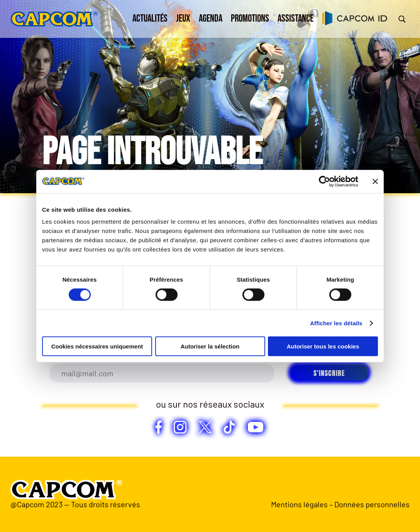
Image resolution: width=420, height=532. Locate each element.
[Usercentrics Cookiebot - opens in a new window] (324, 181)
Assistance (296, 19)
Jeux (183, 19)
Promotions (250, 19)
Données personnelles (372, 504)
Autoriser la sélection (210, 346)
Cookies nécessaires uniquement (97, 346)
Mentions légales (299, 504)
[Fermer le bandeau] (375, 181)
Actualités (150, 19)
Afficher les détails (336, 323)
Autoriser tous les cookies (323, 346)
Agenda (211, 19)
